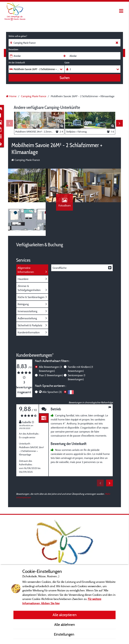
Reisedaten (13, 49)
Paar (51, 375)
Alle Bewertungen (50, 369)
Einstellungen (64, 634)
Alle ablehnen (65, 625)
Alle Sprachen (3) (52, 392)
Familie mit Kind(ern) (80, 369)
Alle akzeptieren (65, 615)
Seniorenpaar (77, 377)
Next (119, 123)
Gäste (67, 63)
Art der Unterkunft (17, 63)
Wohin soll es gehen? (18, 36)
